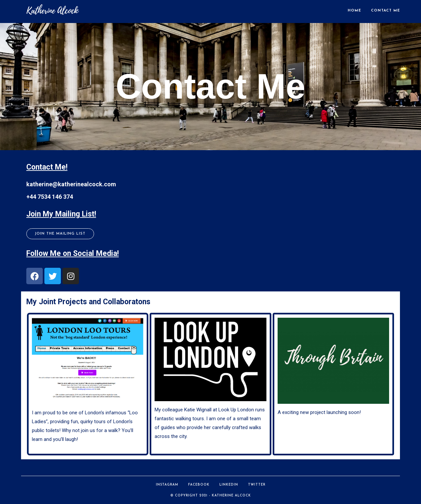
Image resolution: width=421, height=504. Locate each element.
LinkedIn (229, 485)
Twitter (257, 485)
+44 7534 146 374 (50, 197)
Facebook (199, 485)
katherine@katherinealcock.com (71, 184)
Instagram (167, 485)
